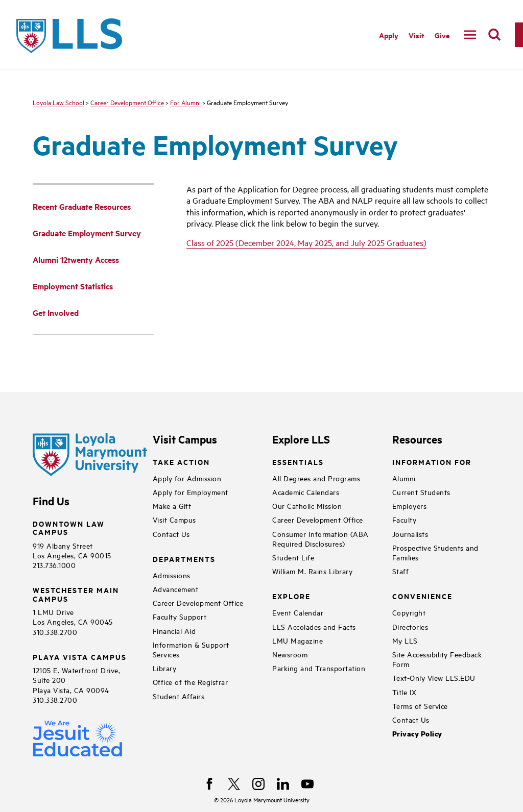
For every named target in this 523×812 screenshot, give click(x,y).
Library (165, 668)
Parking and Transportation (319, 668)
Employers (410, 506)
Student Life (293, 557)
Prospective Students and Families (435, 552)
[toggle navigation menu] (470, 35)
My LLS (405, 640)
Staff (401, 571)
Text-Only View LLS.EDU (434, 678)
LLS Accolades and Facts (314, 626)
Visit (417, 35)
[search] (494, 35)
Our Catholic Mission (307, 506)
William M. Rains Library (312, 571)
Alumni (404, 478)
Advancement (176, 589)
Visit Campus (174, 519)
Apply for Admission (187, 478)
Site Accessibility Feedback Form (437, 659)
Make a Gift (172, 506)
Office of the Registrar (191, 682)
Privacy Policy (417, 734)
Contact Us (171, 534)
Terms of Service (420, 706)
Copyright (409, 612)
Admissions (172, 575)
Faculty (405, 519)
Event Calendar (298, 612)
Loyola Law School (58, 102)
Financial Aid (174, 631)
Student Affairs (179, 696)
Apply (389, 35)
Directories (410, 626)
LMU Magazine (298, 640)
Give (442, 35)
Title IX (405, 692)
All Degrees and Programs (316, 478)
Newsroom (290, 654)
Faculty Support (180, 616)
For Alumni (185, 102)
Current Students (421, 492)
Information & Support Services (191, 649)
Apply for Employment (191, 492)
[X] (234, 784)
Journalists (410, 534)
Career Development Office (127, 102)
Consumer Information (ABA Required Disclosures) (320, 538)
